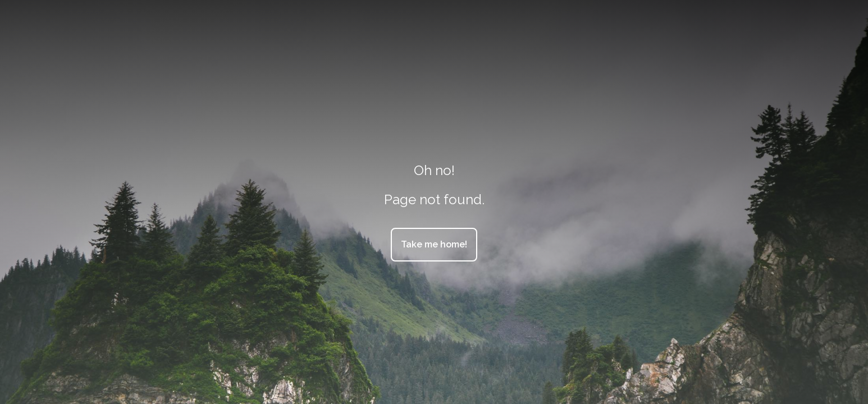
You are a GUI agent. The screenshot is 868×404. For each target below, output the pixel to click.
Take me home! (434, 244)
